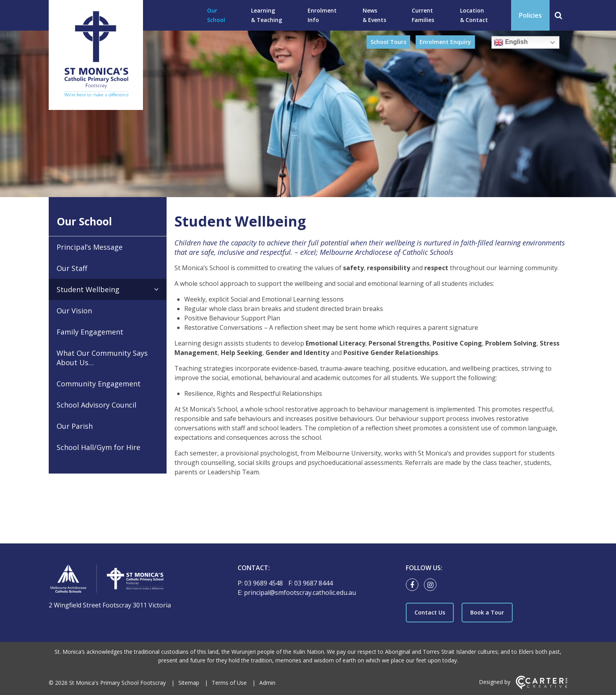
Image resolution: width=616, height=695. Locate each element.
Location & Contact (474, 15)
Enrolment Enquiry (445, 42)
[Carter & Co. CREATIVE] (542, 687)
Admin (267, 683)
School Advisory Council (96, 405)
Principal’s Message (90, 247)
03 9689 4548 (264, 583)
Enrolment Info (322, 15)
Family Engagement (90, 332)
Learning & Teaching (267, 15)
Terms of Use (229, 683)
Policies (530, 15)
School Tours (388, 42)
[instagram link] (432, 585)
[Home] (129, 580)
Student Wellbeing (88, 289)
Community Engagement (99, 384)
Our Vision (74, 311)
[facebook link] (414, 585)
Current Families (423, 15)
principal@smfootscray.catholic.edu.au (300, 593)
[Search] (558, 15)
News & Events (374, 15)
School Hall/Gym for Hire (98, 447)
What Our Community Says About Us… (102, 358)
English (511, 42)
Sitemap (189, 683)
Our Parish (75, 426)
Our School (216, 15)
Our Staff (72, 268)
